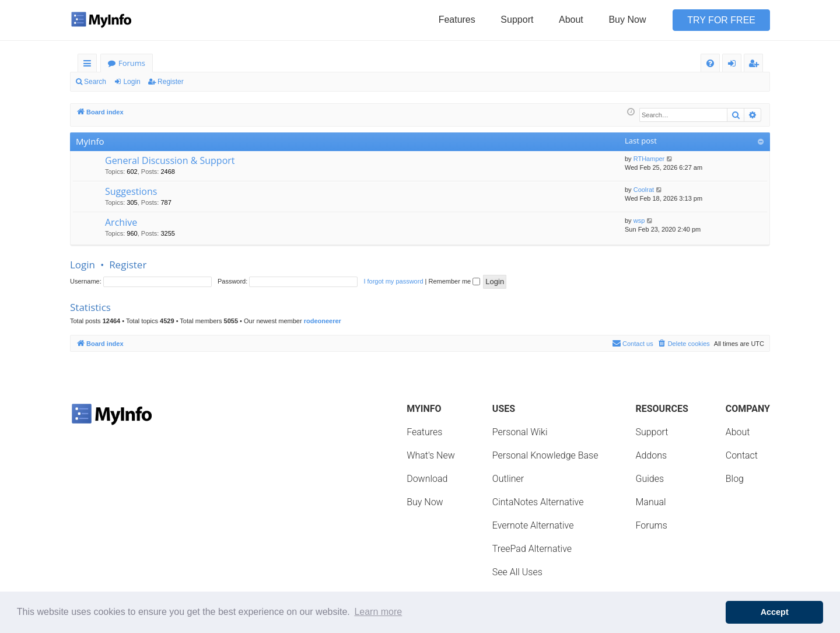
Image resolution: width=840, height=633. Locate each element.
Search (95, 82)
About (571, 20)
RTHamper (649, 159)
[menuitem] (710, 63)
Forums (132, 63)
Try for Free (721, 20)
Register (171, 82)
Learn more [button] (378, 612)
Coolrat (644, 190)
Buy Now (627, 20)
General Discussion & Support (170, 160)
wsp (639, 221)
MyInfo (90, 141)
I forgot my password (393, 281)
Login (132, 82)
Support (517, 20)
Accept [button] (775, 612)
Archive (121, 222)
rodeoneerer (323, 321)
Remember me (454, 281)
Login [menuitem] (734, 65)
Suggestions (131, 191)
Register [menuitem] (756, 65)
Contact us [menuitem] (633, 343)
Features (457, 20)
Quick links (90, 65)
